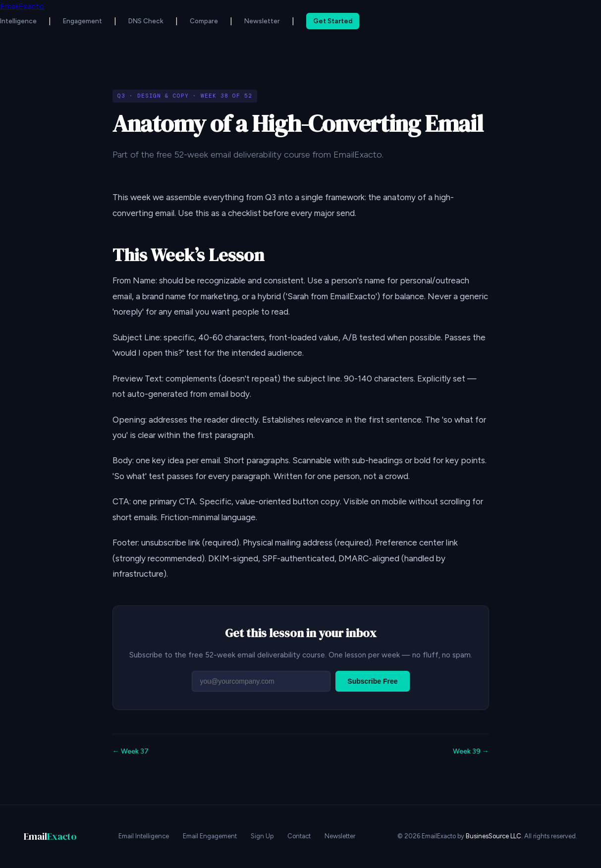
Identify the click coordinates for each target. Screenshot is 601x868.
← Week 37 (131, 751)
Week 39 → (471, 751)
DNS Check (146, 21)
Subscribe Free (372, 681)
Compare (204, 21)
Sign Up (262, 836)
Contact (299, 836)
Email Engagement (210, 836)
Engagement (82, 21)
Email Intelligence (144, 836)
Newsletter (262, 21)
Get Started (333, 21)
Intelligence (18, 21)
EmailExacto (22, 6)
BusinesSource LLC (493, 836)
